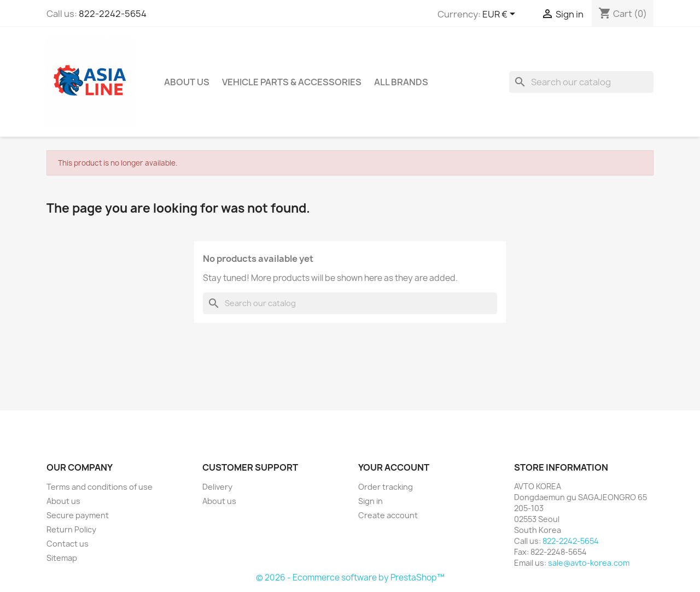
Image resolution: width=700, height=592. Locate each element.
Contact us (68, 544)
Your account (394, 467)
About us (187, 82)
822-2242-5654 (113, 14)
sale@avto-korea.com (589, 563)
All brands (401, 82)
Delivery (217, 487)
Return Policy (71, 529)
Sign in (371, 501)
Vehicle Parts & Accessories (292, 82)
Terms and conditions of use (100, 487)
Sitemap (62, 558)
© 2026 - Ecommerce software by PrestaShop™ (350, 578)
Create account (388, 515)
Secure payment (78, 515)
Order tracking (386, 487)
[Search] (581, 82)
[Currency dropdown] (501, 15)
